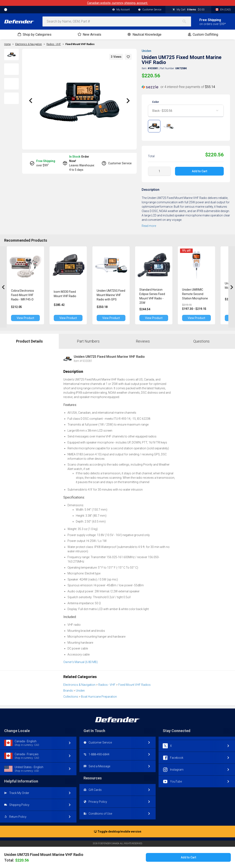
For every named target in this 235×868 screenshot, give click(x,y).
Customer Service (150, 10)
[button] (128, 57)
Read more (149, 226)
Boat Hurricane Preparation (99, 697)
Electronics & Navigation (79, 685)
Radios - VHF (107, 685)
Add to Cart (199, 171)
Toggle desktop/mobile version (118, 832)
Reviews (143, 341)
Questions (201, 341)
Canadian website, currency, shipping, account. (117, 3)
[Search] (186, 21)
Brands (68, 691)
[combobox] (117, 21)
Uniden (146, 51)
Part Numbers (88, 341)
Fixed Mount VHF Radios (80, 44)
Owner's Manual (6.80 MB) (81, 662)
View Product (27, 318)
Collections (71, 697)
